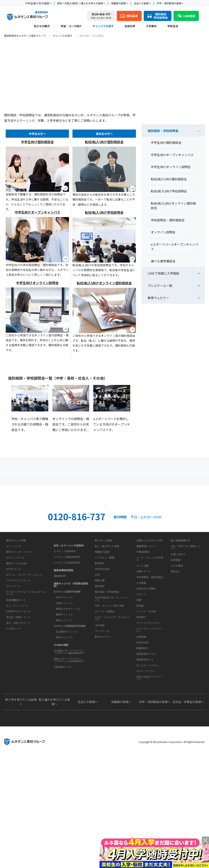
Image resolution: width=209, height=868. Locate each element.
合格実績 (141, 722)
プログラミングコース (18, 664)
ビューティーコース (17, 689)
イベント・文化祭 (146, 697)
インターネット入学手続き (150, 631)
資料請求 (142, 531)
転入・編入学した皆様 (107, 618)
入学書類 (141, 655)
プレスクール (102, 729)
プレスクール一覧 (160, 285)
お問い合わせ (178, 627)
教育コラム (141, 744)
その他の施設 (61, 712)
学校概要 (98, 641)
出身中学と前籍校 (146, 661)
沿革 (97, 660)
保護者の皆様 (102, 624)
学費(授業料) (143, 624)
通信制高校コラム (146, 752)
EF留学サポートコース (18, 695)
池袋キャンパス (64, 670)
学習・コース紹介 (71, 26)
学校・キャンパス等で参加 (109, 704)
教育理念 (100, 648)
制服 (139, 685)
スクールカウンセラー (149, 708)
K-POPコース (13, 652)
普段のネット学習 (16, 624)
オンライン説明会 (104, 709)
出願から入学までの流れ (150, 613)
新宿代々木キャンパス (68, 676)
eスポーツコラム (146, 769)
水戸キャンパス (64, 665)
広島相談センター (63, 734)
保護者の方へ (36, 481)
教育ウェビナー (158, 298)
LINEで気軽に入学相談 (163, 273)
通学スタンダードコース (19, 635)
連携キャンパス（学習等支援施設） (71, 652)
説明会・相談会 (67, 531)
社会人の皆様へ (142, 3)
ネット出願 (142, 638)
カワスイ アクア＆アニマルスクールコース (26, 676)
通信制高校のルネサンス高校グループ (25, 36)
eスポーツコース (15, 641)
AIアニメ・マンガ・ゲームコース (24, 658)
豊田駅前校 (60, 643)
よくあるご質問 (105, 481)
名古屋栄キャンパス (67, 699)
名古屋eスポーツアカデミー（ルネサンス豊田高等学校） (70, 719)
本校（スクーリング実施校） (70, 613)
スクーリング (13, 629)
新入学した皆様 (103, 613)
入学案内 (151, 26)
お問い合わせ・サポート (108, 676)
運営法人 (176, 644)
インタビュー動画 (104, 630)
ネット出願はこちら (104, 550)
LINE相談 (100, 723)
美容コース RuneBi (16, 647)
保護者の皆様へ (120, 3)
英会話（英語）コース (18, 700)
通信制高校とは (145, 758)
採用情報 (176, 632)
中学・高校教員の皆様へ (170, 3)
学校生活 (173, 26)
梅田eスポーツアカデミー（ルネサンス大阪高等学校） (70, 727)
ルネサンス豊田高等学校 (67, 624)
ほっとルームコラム (147, 763)
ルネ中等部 (177, 638)
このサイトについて (181, 605)
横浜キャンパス (64, 682)
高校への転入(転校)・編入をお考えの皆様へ (81, 3)
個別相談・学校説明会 (163, 131)
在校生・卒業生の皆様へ (188, 813)
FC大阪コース (14, 712)
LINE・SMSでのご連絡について (185, 620)
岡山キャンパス (64, 687)
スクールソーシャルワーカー (150, 715)
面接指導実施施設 (63, 637)
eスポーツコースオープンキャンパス (112, 716)
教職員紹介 (142, 733)
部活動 (140, 691)
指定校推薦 (142, 728)
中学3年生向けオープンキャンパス (111, 697)
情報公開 (100, 666)
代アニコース (13, 669)
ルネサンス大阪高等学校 (67, 630)
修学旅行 (141, 702)
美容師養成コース (16, 683)
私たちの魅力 (42, 26)
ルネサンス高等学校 (65, 618)
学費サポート (144, 644)
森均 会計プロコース (18, 706)
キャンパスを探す (103, 26)
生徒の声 (130, 26)
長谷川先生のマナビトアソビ (150, 776)
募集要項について (146, 618)
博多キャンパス (64, 704)
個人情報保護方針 (180, 613)
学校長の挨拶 (102, 654)
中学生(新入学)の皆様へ (38, 3)
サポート (141, 679)
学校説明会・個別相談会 (150, 649)
